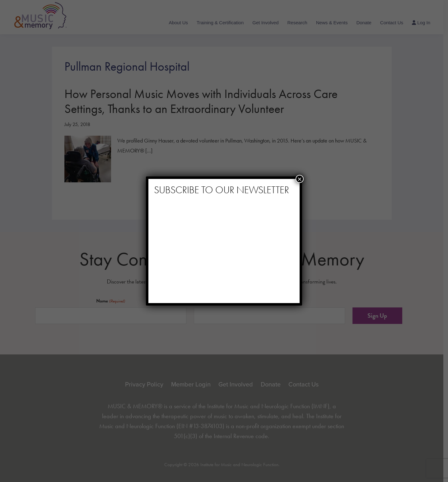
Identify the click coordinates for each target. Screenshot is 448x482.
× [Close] (300, 179)
